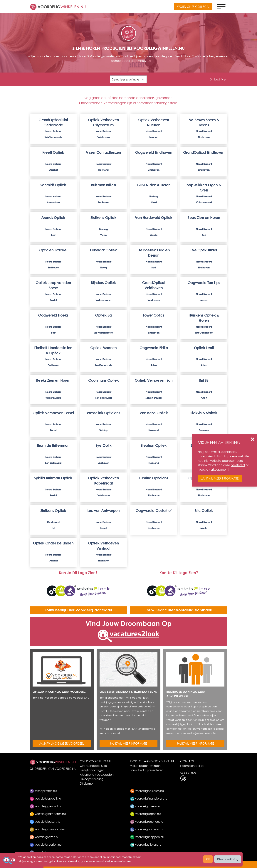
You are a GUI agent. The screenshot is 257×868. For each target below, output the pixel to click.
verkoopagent (219, 469)
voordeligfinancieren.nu (149, 798)
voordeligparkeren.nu (147, 829)
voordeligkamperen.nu (48, 814)
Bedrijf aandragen (92, 770)
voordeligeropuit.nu (45, 798)
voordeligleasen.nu (45, 821)
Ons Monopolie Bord (93, 766)
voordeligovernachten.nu (49, 829)
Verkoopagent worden (145, 766)
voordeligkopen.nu (145, 814)
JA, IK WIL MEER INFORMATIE (128, 743)
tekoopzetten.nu (43, 791)
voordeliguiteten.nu (146, 844)
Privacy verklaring (92, 779)
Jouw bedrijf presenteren (147, 770)
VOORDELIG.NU (65, 769)
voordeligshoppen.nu (147, 837)
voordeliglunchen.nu (147, 821)
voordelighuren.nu (145, 806)
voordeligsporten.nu (46, 844)
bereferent (238, 465)
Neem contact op (192, 766)
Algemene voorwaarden (97, 774)
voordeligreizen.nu (44, 837)
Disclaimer (87, 783)
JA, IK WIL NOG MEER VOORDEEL (62, 743)
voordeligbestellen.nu (147, 791)
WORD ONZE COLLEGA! (193, 7)
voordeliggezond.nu (46, 806)
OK (208, 859)
